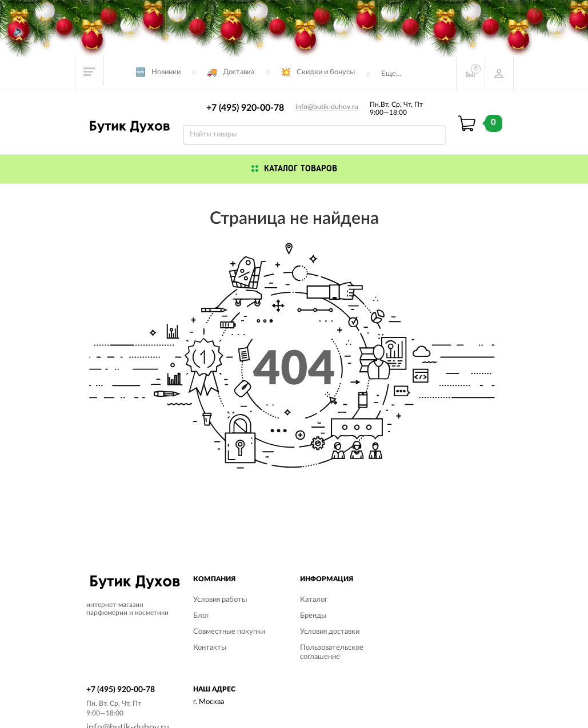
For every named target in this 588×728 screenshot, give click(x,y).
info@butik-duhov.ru (327, 107)
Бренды (313, 616)
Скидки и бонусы (326, 72)
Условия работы (220, 600)
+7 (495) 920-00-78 (245, 108)
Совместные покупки (229, 632)
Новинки (166, 72)
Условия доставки (330, 632)
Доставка (239, 72)
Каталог (314, 600)
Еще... (391, 74)
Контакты (210, 648)
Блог (201, 616)
